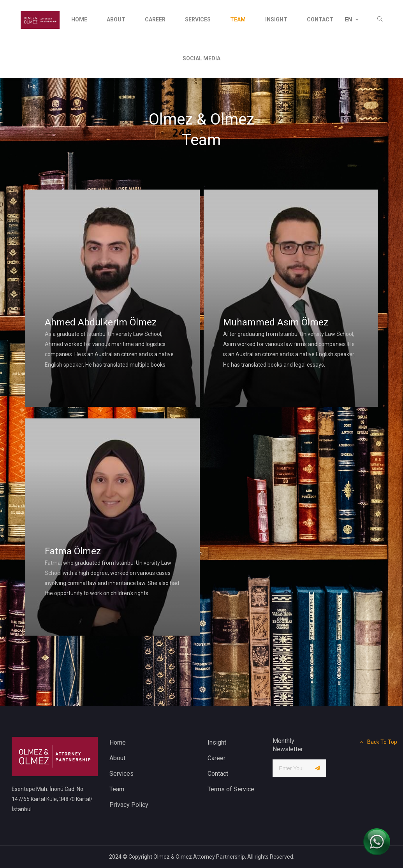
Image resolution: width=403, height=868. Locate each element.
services (198, 19)
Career (155, 19)
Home (79, 19)
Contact (218, 774)
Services (121, 774)
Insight (217, 742)
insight (276, 19)
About (116, 19)
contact (320, 19)
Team (238, 19)
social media (201, 58)
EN (352, 19)
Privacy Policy (129, 805)
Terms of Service (231, 789)
